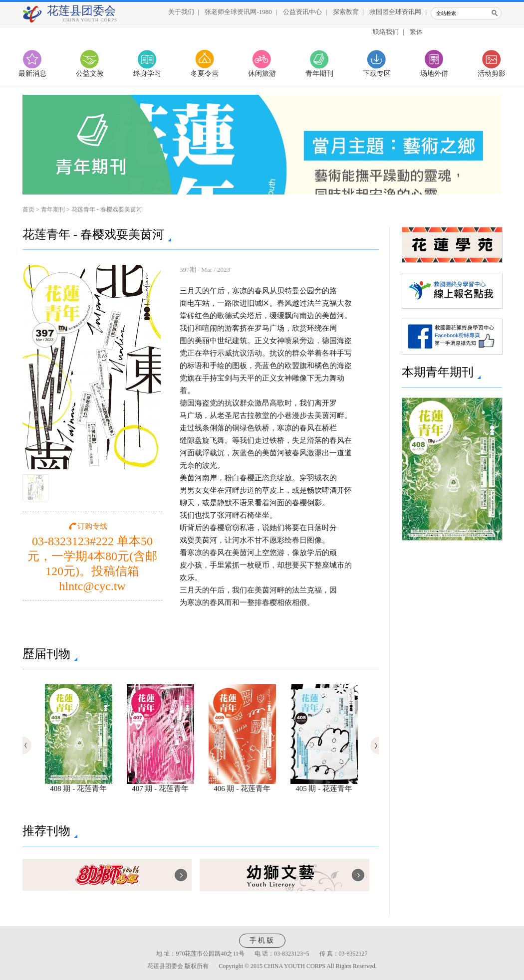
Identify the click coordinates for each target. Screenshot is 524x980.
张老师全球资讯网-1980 (238, 12)
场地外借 (434, 74)
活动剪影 (492, 74)
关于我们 (181, 12)
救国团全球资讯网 (395, 12)
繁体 (416, 32)
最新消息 (32, 74)
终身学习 (147, 74)
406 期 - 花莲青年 (242, 785)
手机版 (262, 940)
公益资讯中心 (302, 12)
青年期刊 (319, 74)
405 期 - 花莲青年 (324, 785)
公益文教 (90, 74)
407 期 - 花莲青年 (160, 785)
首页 (28, 209)
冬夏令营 (205, 74)
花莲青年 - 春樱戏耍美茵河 (107, 209)
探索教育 (346, 12)
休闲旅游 (262, 74)
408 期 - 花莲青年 (79, 785)
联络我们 (386, 32)
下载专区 (377, 74)
